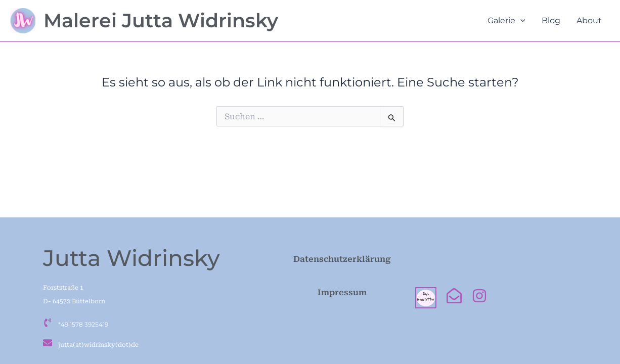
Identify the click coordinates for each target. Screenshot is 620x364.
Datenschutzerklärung (342, 259)
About (589, 20)
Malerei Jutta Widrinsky (161, 20)
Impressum (342, 292)
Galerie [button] (506, 21)
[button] (520, 21)
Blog (551, 20)
